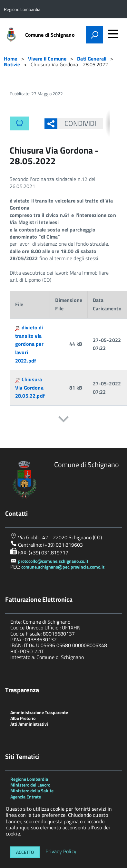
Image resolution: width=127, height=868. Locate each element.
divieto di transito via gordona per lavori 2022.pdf (29, 344)
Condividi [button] (77, 123)
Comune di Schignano (50, 35)
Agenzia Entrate (26, 797)
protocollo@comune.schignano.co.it (53, 561)
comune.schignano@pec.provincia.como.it (63, 567)
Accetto (25, 852)
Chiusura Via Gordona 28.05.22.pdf (30, 387)
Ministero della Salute (32, 791)
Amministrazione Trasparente (39, 712)
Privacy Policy (61, 852)
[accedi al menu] (113, 34)
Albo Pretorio (23, 718)
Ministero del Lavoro (30, 785)
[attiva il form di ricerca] (94, 35)
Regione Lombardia (29, 779)
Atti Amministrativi (29, 724)
